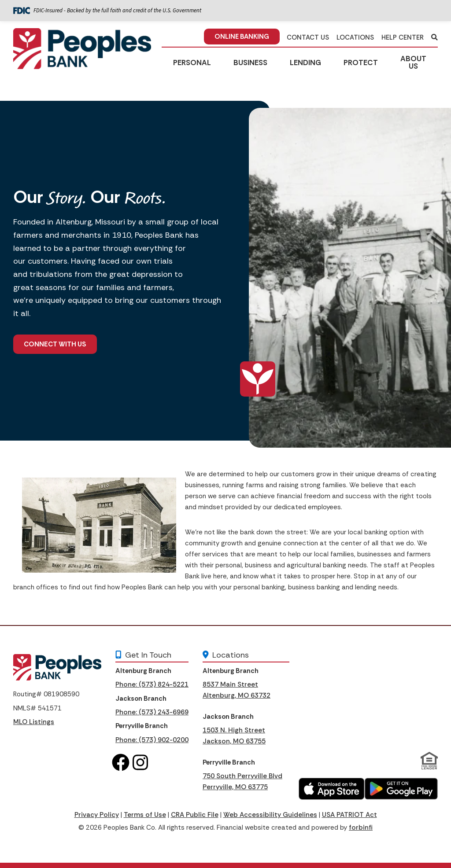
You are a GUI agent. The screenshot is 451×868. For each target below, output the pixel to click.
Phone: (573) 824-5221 (152, 684)
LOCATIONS (355, 37)
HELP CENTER (403, 37)
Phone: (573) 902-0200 (152, 740)
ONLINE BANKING (242, 37)
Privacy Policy (97, 815)
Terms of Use (145, 815)
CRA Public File (195, 815)
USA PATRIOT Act (349, 815)
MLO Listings (34, 722)
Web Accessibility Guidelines (270, 815)
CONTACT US (308, 37)
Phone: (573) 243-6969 (152, 712)
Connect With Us (55, 344)
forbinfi (361, 828)
